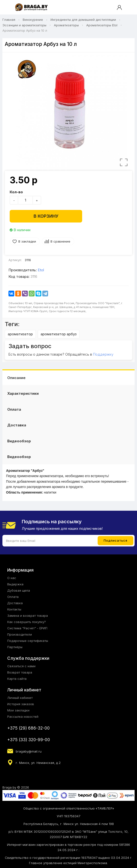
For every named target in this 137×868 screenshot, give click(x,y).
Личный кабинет (20, 698)
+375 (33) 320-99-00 (29, 740)
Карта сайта (17, 679)
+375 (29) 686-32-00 (29, 728)
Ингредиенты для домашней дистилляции (83, 20)
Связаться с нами (21, 666)
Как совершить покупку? (27, 622)
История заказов (21, 704)
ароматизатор (20, 334)
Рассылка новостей (23, 717)
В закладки (27, 241)
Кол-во (16, 192)
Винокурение (33, 20)
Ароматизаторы (66, 25)
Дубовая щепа (19, 590)
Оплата (14, 409)
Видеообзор (19, 441)
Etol (41, 270)
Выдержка (15, 584)
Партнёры (15, 647)
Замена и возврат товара (28, 616)
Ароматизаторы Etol (102, 25)
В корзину (46, 216)
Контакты (14, 609)
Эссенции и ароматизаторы (24, 25)
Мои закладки (18, 710)
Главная (9, 20)
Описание (16, 378)
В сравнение (60, 241)
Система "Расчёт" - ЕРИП (27, 628)
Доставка (17, 425)
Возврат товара (20, 672)
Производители (20, 634)
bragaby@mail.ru (29, 751)
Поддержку (103, 354)
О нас (12, 578)
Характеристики (23, 393)
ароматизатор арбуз (59, 334)
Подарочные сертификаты (28, 641)
